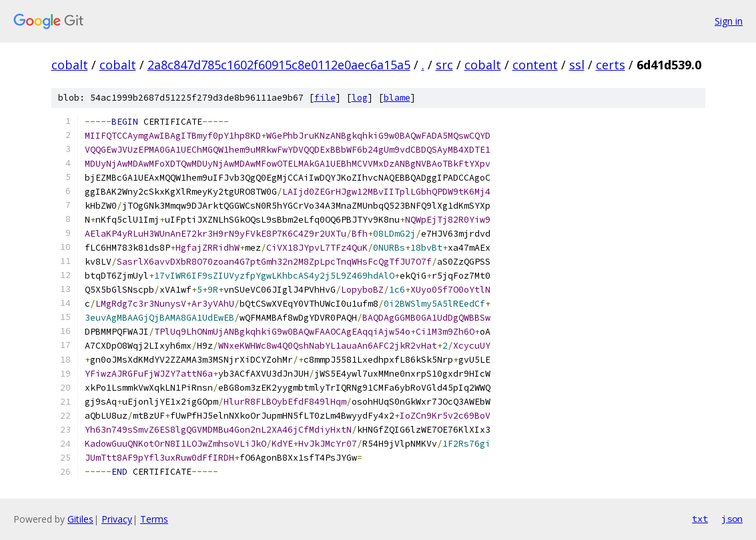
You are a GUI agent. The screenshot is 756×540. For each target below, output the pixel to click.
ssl (577, 65)
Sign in (729, 21)
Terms (154, 519)
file (325, 98)
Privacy (117, 519)
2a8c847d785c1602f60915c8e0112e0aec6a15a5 (279, 65)
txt (700, 519)
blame (397, 98)
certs (611, 65)
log (360, 98)
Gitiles (80, 519)
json (732, 519)
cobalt (70, 65)
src (444, 65)
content (535, 65)
